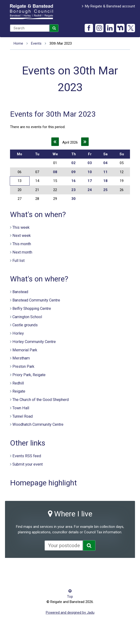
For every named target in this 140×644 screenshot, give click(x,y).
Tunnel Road (23, 416)
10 (90, 172)
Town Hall (21, 408)
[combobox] (30, 28)
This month (22, 244)
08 (55, 172)
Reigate (19, 391)
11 (105, 172)
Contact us (42, 568)
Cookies (60, 568)
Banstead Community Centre (36, 300)
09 (73, 172)
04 (105, 163)
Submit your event (28, 464)
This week (21, 227)
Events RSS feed (27, 456)
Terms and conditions (27, 575)
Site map (102, 568)
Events (36, 43)
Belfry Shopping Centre (32, 309)
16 (73, 181)
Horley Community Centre (34, 342)
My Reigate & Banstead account (110, 6)
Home (18, 43)
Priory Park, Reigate (29, 375)
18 (105, 181)
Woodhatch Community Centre (38, 424)
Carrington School (27, 317)
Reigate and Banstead (31, 12)
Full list (18, 261)
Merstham (21, 358)
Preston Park (23, 366)
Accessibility (20, 568)
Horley (18, 333)
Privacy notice (81, 568)
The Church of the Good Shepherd (41, 400)
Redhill (18, 383)
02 (73, 163)
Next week (22, 236)
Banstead (20, 292)
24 (90, 190)
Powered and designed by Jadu (70, 613)
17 (90, 181)
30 (73, 199)
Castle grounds (25, 325)
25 (105, 190)
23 (73, 190)
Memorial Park (25, 350)
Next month (22, 252)
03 (90, 163)
